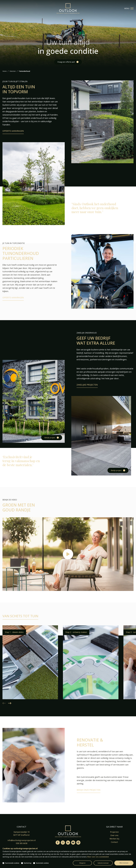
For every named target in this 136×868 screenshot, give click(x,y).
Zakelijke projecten (87, 389)
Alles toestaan (124, 863)
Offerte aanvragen (13, 135)
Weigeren (82, 863)
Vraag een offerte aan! (66, 62)
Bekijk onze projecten (89, 796)
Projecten (114, 832)
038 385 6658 (22, 843)
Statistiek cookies (42, 863)
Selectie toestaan (103, 863)
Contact (114, 842)
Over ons (114, 835)
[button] (10, 709)
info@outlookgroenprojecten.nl (22, 840)
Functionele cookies (12, 863)
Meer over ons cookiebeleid (98, 857)
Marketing (27, 863)
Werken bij (114, 839)
